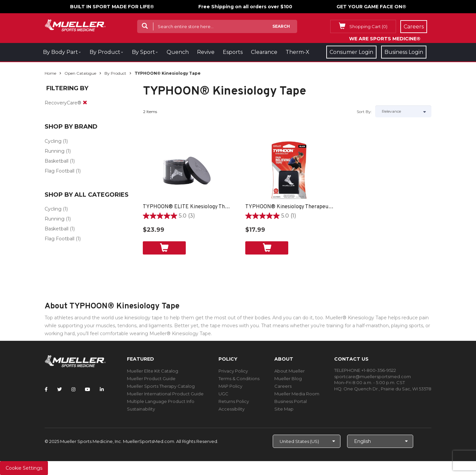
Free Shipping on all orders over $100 (245, 7)
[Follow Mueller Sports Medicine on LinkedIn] (102, 389)
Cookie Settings (24, 468)
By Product (105, 52)
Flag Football (59, 171)
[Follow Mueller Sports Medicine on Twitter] (59, 389)
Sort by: (364, 112)
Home (50, 73)
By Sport (143, 52)
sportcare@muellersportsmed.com (373, 376)
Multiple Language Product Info (161, 401)
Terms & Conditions (239, 378)
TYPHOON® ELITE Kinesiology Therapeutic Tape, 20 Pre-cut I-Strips (188, 207)
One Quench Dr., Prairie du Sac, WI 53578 (387, 389)
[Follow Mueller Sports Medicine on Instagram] (73, 389)
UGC (223, 394)
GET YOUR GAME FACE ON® (371, 7)
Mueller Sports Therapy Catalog (161, 386)
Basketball (57, 161)
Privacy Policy (233, 371)
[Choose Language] (380, 441)
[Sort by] (403, 111)
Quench (178, 52)
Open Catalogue (80, 73)
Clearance (264, 52)
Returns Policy (234, 401)
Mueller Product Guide (151, 378)
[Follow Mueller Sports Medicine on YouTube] (88, 389)
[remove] (85, 103)
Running (55, 151)
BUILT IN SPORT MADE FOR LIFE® (112, 7)
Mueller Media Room (297, 394)
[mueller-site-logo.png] (75, 25)
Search (281, 26)
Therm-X (297, 52)
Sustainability (141, 409)
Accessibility (232, 409)
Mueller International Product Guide (165, 394)
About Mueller (290, 371)
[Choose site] (307, 441)
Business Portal (291, 401)
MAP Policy (230, 386)
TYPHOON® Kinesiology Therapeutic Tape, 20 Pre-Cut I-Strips (290, 207)
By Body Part (60, 52)
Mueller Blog (288, 378)
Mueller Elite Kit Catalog (153, 371)
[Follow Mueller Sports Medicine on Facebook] (46, 389)
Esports (233, 52)
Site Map (284, 409)
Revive (206, 52)
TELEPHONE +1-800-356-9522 (365, 370)
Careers (283, 386)
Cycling (53, 141)
